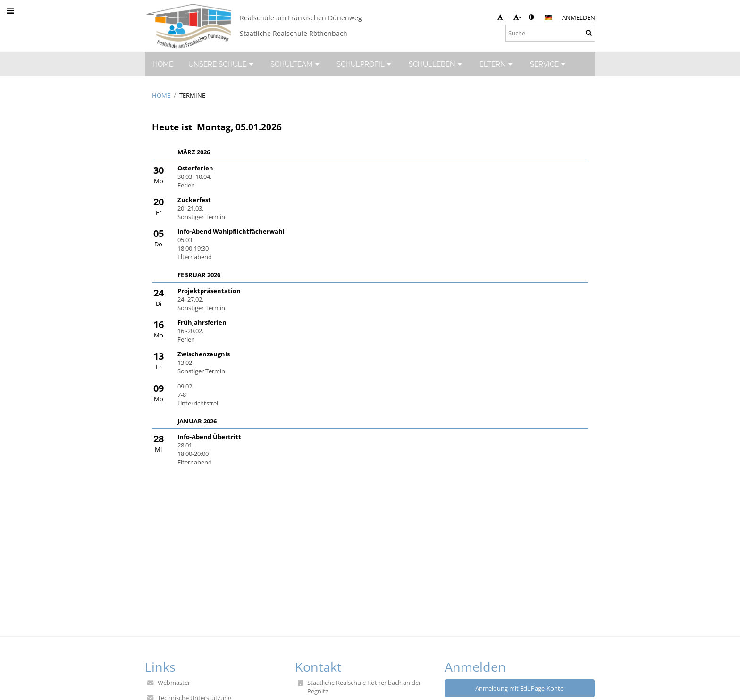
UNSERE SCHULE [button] (222, 64)
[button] (548, 17)
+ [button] (502, 17)
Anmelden (579, 17)
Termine (192, 95)
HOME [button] (163, 64)
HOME (161, 95)
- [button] (517, 17)
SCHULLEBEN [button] (437, 64)
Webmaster (174, 683)
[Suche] (550, 33)
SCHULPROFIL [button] (365, 64)
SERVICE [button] (549, 64)
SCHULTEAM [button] (296, 64)
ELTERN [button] (497, 64)
